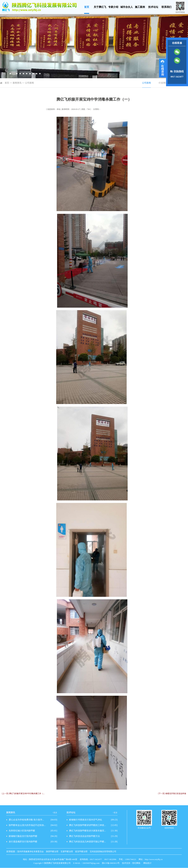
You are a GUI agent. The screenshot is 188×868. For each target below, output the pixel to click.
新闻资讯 (17, 83)
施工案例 (140, 7)
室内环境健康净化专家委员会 (30, 851)
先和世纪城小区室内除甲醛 (22, 831)
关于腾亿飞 (100, 7)
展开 (163, 68)
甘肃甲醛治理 (67, 851)
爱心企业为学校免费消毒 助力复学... (26, 820)
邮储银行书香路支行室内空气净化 (86, 820)
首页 (87, 7)
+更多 (55, 813)
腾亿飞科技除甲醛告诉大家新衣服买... (87, 831)
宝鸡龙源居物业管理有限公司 (103, 851)
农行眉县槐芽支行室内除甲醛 (23, 842)
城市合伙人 (127, 7)
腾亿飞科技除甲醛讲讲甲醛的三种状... (87, 825)
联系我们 (167, 7)
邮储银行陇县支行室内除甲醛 (23, 836)
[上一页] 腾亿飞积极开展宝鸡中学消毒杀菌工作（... (23, 794)
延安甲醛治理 (81, 851)
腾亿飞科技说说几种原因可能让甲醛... (87, 842)
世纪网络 (136, 863)
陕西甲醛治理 (52, 851)
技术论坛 (153, 7)
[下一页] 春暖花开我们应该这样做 (172, 794)
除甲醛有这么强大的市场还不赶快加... (27, 825)
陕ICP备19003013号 (111, 863)
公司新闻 (29, 83)
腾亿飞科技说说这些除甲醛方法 (84, 836)
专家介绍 (113, 7)
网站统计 (147, 863)
